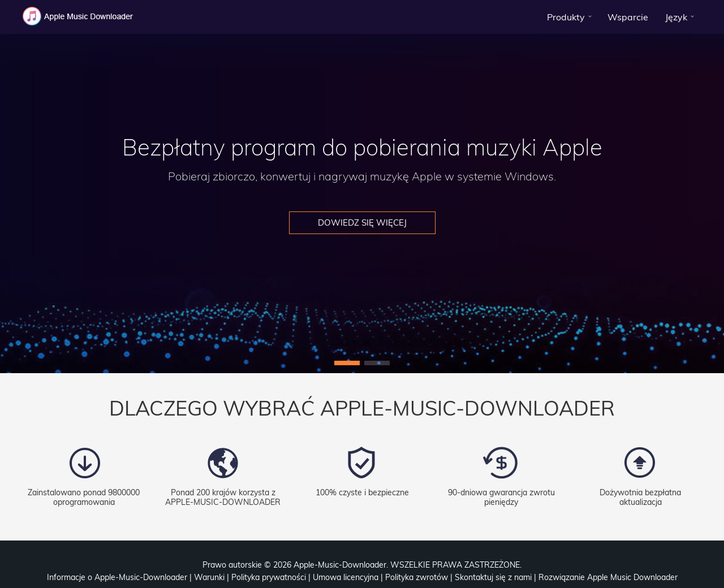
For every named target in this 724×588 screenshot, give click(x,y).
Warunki (209, 577)
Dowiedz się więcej (362, 222)
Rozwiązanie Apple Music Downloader (608, 577)
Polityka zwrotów (417, 577)
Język (676, 17)
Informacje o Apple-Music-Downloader (117, 577)
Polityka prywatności (269, 577)
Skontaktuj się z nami (493, 577)
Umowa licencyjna (346, 577)
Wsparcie (628, 17)
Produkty (566, 17)
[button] (347, 363)
